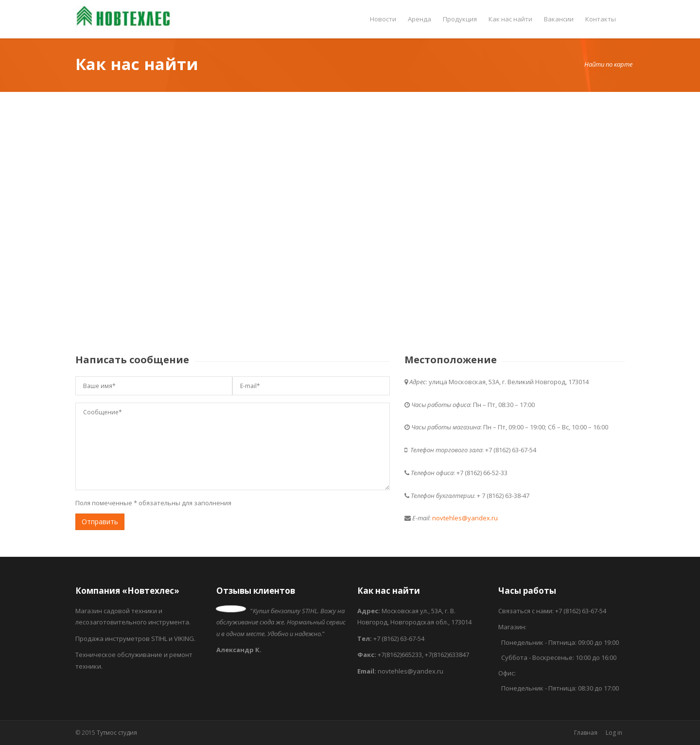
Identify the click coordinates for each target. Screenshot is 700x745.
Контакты (601, 19)
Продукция (460, 19)
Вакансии (559, 19)
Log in (614, 733)
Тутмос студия (117, 733)
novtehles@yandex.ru (465, 518)
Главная (586, 733)
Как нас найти (510, 19)
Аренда (420, 19)
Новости (383, 19)
